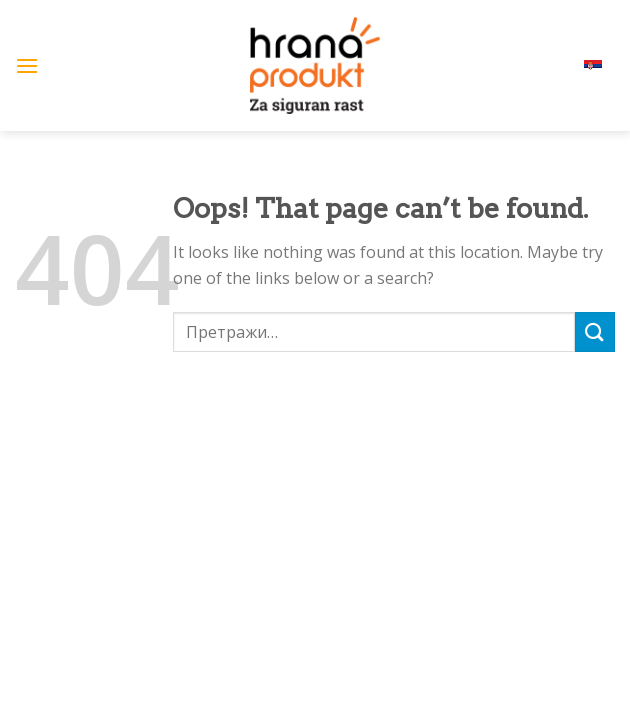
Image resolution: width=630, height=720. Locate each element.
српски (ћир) (566, 65)
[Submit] (595, 331)
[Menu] (27, 65)
